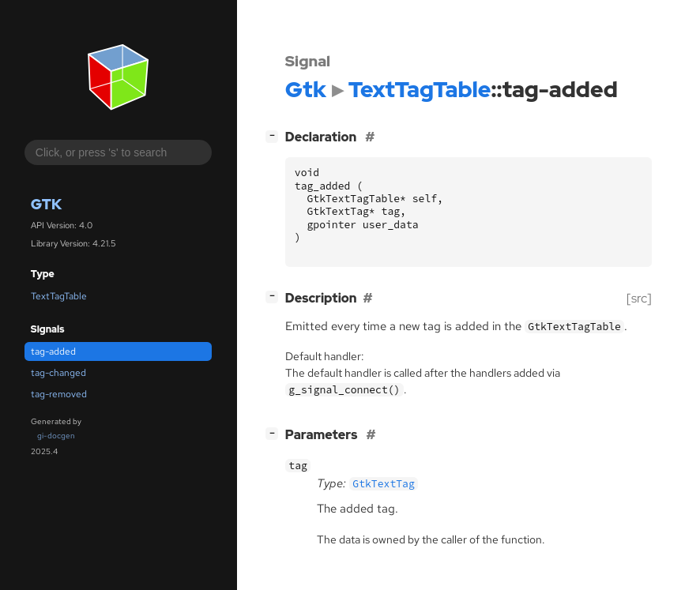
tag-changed (58, 373)
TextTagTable (59, 296)
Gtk (46, 204)
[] (275, 135)
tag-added (53, 351)
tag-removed (59, 394)
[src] (639, 298)
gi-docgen (56, 436)
